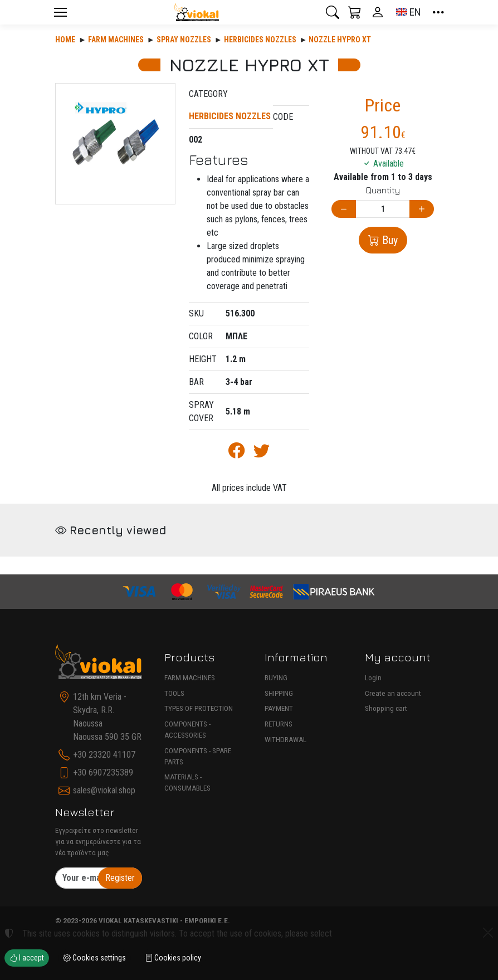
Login (373, 678)
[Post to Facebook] (236, 453)
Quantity (383, 190)
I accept (27, 958)
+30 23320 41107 (104, 755)
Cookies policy (173, 958)
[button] (333, 12)
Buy (389, 240)
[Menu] (60, 12)
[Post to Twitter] (262, 453)
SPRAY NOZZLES (184, 40)
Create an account (393, 693)
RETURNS (279, 724)
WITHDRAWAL (285, 740)
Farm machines (116, 40)
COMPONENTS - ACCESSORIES (187, 730)
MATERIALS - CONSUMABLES (187, 782)
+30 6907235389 (103, 772)
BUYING (276, 678)
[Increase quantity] (422, 209)
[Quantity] (383, 209)
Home (65, 40)
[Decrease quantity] (344, 209)
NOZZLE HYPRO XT (340, 40)
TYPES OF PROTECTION (199, 708)
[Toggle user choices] (378, 12)
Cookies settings (94, 958)
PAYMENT (279, 708)
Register (120, 878)
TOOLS (174, 693)
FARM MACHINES (190, 678)
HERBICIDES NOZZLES (260, 40)
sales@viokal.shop (104, 790)
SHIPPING (279, 693)
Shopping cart (386, 708)
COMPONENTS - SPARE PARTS (198, 756)
